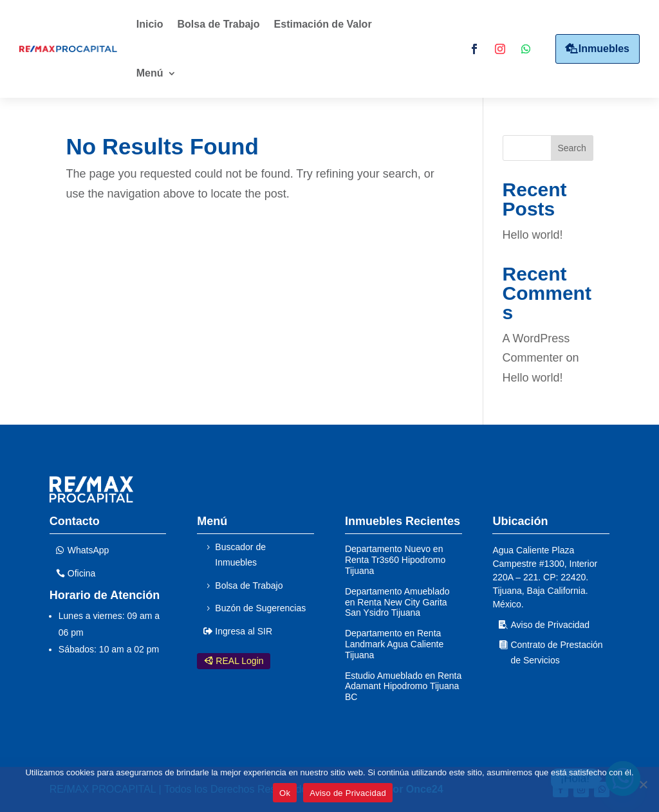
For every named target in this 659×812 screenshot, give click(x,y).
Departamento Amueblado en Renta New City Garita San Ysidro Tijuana (397, 602)
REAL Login (239, 661)
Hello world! (533, 235)
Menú (150, 73)
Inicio (150, 24)
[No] (643, 784)
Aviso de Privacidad (550, 625)
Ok (285, 793)
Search (571, 148)
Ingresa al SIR (244, 631)
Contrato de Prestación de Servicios (556, 652)
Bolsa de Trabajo (219, 24)
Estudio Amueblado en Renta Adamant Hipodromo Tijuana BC (403, 687)
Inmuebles (604, 49)
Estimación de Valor (323, 24)
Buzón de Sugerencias (260, 608)
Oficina (82, 573)
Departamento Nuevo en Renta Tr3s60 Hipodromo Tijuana (395, 560)
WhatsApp (88, 550)
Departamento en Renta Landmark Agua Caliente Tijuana (394, 644)
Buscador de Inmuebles (240, 555)
